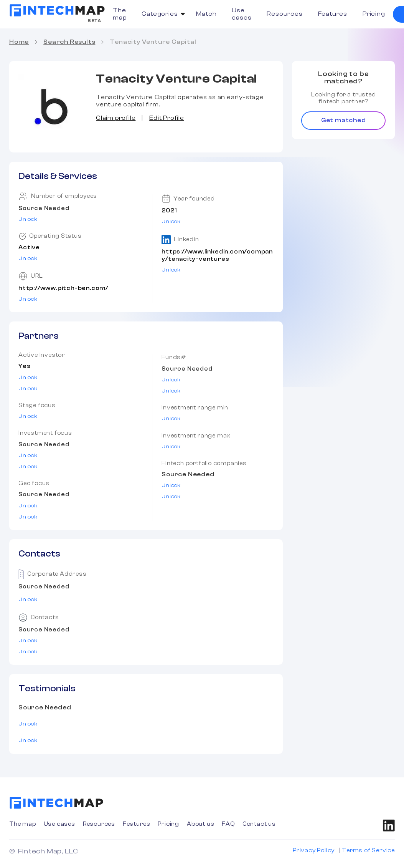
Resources (284, 14)
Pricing (374, 14)
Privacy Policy (314, 851)
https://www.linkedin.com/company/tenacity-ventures (217, 255)
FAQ (228, 824)
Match (206, 14)
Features (333, 14)
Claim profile (116, 118)
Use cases (242, 14)
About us (200, 824)
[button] (161, 14)
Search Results (69, 42)
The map (120, 14)
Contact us (259, 824)
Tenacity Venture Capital (153, 42)
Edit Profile (167, 118)
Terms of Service (368, 851)
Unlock (28, 219)
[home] (57, 10)
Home (19, 42)
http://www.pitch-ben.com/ (63, 288)
